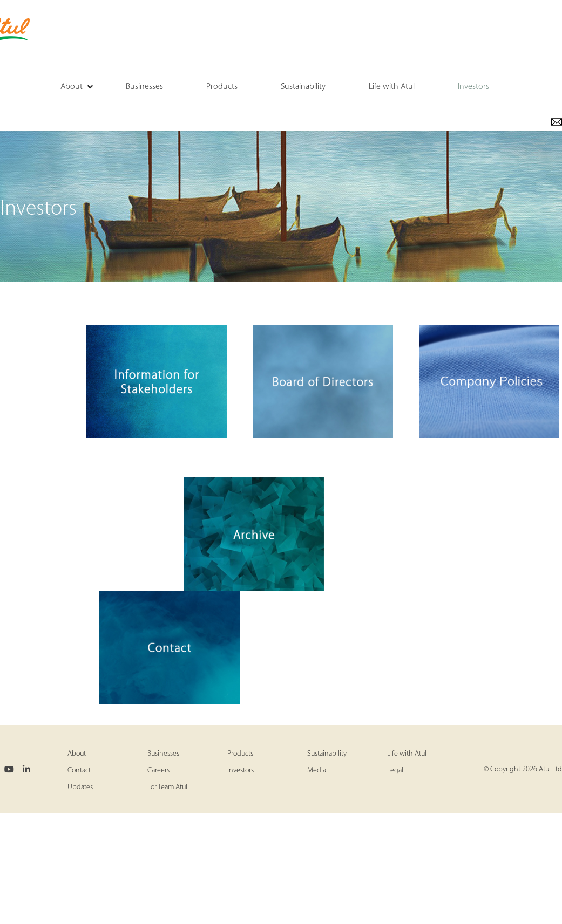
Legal (395, 771)
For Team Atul (167, 787)
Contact (79, 771)
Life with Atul (407, 754)
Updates (80, 787)
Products (240, 754)
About (77, 754)
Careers (158, 771)
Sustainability (327, 754)
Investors (241, 771)
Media (317, 771)
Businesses (163, 754)
